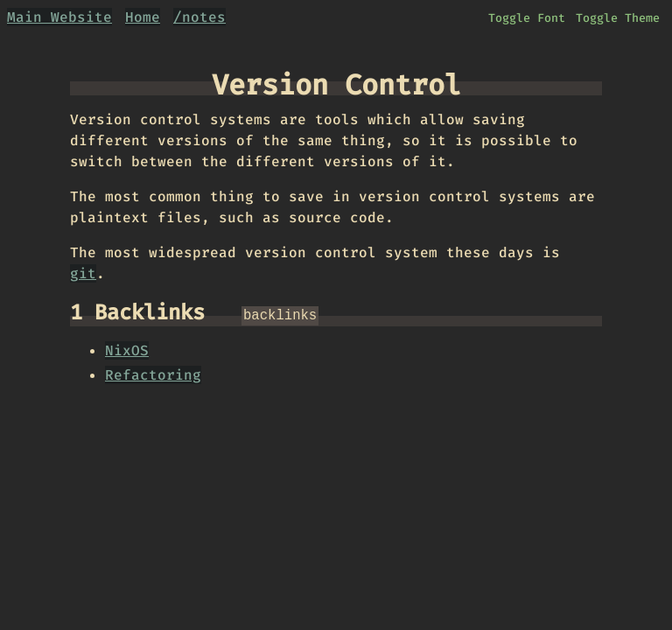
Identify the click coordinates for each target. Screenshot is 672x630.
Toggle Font (527, 18)
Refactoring (153, 373)
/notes (199, 17)
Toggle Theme (618, 18)
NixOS (127, 349)
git (83, 273)
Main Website (59, 17)
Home (143, 17)
